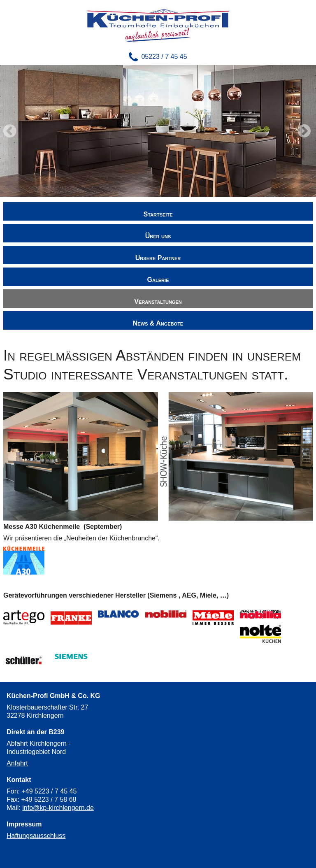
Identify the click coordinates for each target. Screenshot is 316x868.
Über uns (158, 236)
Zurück (11, 131)
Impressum (24, 824)
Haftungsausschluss (36, 836)
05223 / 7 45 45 (164, 57)
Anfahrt (17, 763)
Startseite (158, 214)
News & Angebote (158, 323)
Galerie (158, 280)
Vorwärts (305, 131)
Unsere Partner (158, 258)
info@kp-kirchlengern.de (58, 808)
